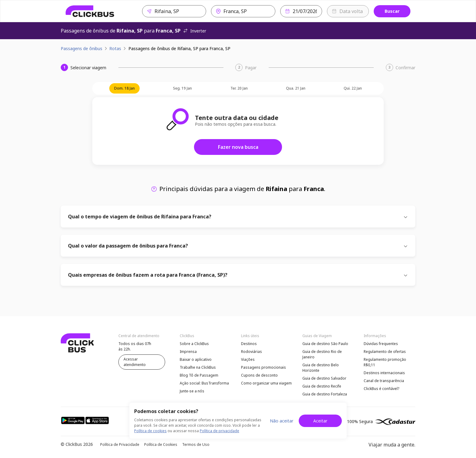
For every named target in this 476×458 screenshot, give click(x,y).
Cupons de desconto (259, 375)
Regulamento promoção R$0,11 (385, 362)
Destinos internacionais (384, 373)
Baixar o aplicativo (196, 359)
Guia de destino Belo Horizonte (321, 368)
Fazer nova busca (238, 147)
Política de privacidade (219, 431)
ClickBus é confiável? (381, 389)
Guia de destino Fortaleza (325, 394)
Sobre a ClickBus (194, 344)
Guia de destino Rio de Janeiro (322, 354)
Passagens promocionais (263, 367)
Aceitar (320, 421)
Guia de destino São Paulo (325, 344)
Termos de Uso (196, 444)
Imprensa (188, 352)
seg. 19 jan (182, 88)
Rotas (115, 48)
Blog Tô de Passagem (199, 375)
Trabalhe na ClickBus (198, 367)
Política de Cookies (161, 444)
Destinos (249, 344)
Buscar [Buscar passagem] (392, 11)
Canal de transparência (384, 381)
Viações (248, 359)
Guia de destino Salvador (324, 378)
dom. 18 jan (124, 88)
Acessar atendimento (135, 362)
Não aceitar (282, 421)
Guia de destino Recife (322, 386)
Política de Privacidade (120, 444)
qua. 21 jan (296, 88)
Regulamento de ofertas (385, 352)
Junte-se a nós (192, 391)
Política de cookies (150, 431)
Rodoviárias (252, 352)
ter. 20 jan (239, 88)
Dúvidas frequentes (381, 344)
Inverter (195, 31)
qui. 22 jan (353, 88)
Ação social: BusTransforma (204, 383)
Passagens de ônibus (82, 48)
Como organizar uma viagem (266, 383)
